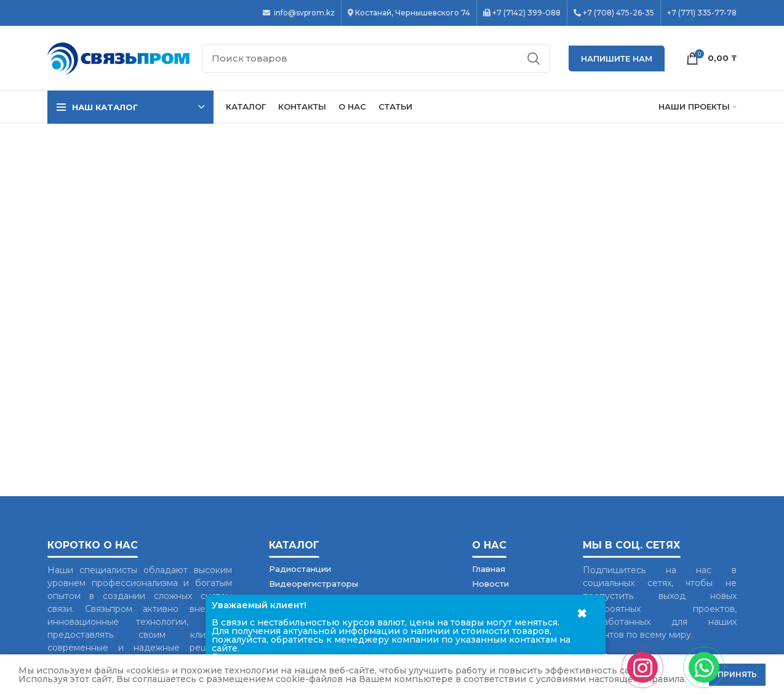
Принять (737, 674)
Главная (489, 569)
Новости (490, 584)
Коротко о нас (93, 545)
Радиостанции (300, 569)
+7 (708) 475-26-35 (618, 13)
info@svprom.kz (303, 13)
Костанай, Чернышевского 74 (413, 13)
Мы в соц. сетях (632, 545)
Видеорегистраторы (314, 584)
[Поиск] (376, 58)
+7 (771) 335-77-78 (702, 13)
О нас (489, 545)
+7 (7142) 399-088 (526, 13)
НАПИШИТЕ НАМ (617, 58)
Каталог (294, 545)
